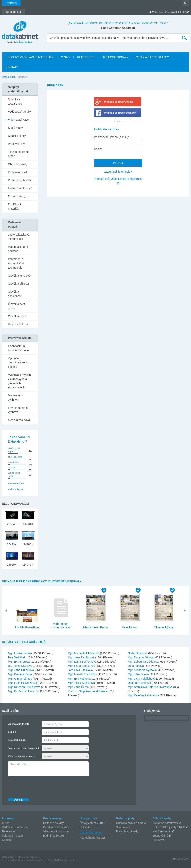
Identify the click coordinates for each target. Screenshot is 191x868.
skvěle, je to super (14, 450)
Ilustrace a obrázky (20, 188)
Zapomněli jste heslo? (118, 172)
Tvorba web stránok (13, 860)
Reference (9, 831)
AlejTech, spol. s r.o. (64, 860)
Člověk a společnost (15, 294)
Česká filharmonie (91, 833)
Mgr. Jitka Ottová (139, 674)
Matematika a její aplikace (19, 249)
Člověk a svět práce (16, 306)
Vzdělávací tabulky (20, 112)
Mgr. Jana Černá (79, 687)
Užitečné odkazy (54, 823)
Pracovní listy (16, 144)
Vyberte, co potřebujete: (22, 756)
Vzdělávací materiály (15, 827)
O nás (6, 823)
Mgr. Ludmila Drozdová (23, 683)
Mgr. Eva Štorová (19, 662)
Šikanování (123, 827)
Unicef (84, 827)
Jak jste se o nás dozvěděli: (24, 748)
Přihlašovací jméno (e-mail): (111, 137)
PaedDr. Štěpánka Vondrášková (88, 691)
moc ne (12, 467)
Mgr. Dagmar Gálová (141, 657)
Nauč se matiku (162, 831)
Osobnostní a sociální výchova (18, 348)
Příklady (158, 840)
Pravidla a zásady (127, 831)
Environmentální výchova (18, 410)
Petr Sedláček (17, 657)
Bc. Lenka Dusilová (20, 666)
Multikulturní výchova (16, 398)
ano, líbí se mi (15, 457)
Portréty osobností (19, 180)
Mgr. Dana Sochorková (83, 662)
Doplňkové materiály (15, 206)
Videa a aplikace (18, 120)
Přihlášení (11, 3)
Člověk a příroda (18, 284)
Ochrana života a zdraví (131, 823)
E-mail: (12, 732)
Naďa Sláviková (138, 653)
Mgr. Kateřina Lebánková (144, 695)
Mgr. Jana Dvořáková (82, 657)
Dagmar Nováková (140, 683)
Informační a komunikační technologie (16, 263)
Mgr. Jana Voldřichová (142, 679)
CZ (186, 3)
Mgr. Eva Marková (80, 679)
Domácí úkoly (17, 196)
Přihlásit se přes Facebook (120, 113)
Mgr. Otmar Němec (20, 679)
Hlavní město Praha (95, 627)
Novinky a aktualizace (15, 101)
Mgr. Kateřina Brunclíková (25, 687)
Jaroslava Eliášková (81, 670)
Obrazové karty (18, 164)
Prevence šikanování (165, 823)
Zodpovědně (160, 836)
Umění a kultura (18, 324)
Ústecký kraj (130, 627)
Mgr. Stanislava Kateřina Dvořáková (150, 687)
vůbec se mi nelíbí (14, 474)
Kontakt (7, 840)
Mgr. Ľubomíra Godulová (144, 662)
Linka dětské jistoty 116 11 (169, 827)
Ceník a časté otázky (56, 827)
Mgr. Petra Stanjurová (82, 666)
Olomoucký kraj (164, 627)
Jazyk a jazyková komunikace (19, 237)
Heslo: (98, 149)
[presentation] (39, 786)
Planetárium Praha (91, 838)
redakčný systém (35, 860)
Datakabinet (8, 77)
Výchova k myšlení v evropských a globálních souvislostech (20, 381)
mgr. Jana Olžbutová (21, 670)
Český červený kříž (91, 823)
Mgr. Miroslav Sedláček (83, 674)
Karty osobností (18, 172)
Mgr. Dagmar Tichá (20, 674)
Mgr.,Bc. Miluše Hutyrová (24, 691)
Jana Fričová (136, 666)
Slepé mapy (15, 128)
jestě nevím (14, 462)
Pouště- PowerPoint (27, 627)
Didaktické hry (17, 136)
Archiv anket (14, 489)
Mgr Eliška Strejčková (82, 683)
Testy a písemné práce (18, 154)
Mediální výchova (19, 420)
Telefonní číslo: (17, 740)
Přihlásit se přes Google (118, 102)
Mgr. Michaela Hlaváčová (84, 653)
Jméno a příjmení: (18, 724)
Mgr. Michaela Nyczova (143, 670)
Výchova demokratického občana (18, 362)
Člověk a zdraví (18, 316)
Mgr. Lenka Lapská (20, 653)
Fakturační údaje (12, 836)
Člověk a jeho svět (19, 276)
